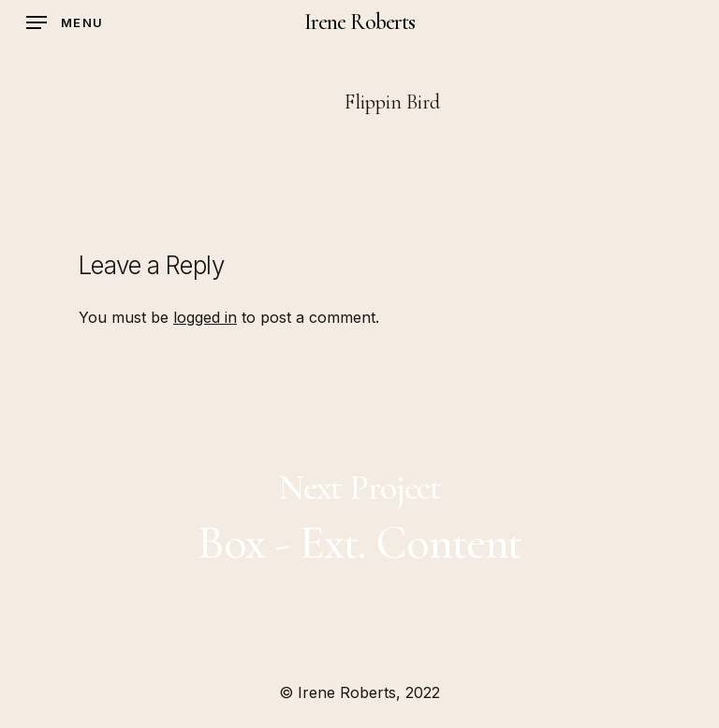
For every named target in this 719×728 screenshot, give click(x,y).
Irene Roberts (359, 22)
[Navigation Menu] (65, 22)
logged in (205, 317)
